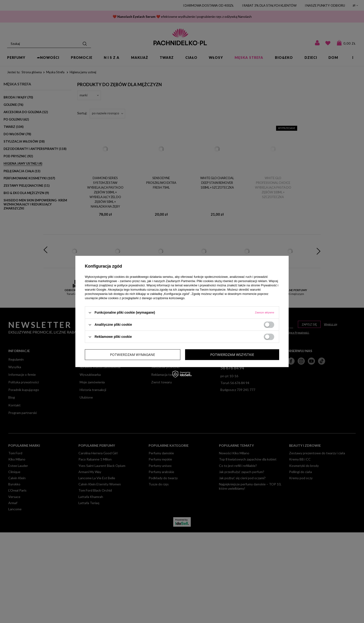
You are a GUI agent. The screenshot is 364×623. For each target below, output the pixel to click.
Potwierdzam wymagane (132, 355)
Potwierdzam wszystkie (232, 355)
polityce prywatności (131, 285)
